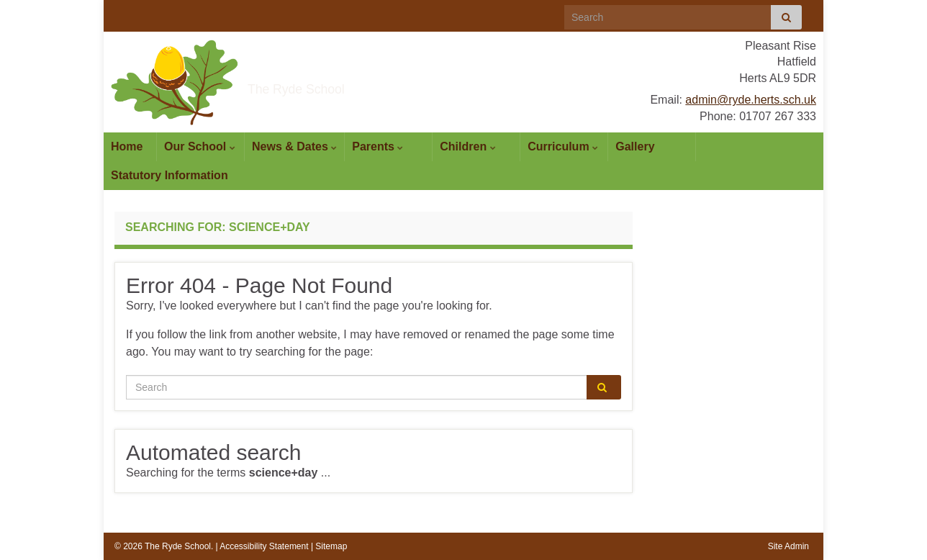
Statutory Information (169, 175)
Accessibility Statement (264, 546)
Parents (377, 146)
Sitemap (331, 546)
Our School (200, 146)
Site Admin (788, 546)
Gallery (635, 146)
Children (467, 146)
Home (127, 146)
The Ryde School (353, 83)
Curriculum (563, 146)
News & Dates (294, 146)
